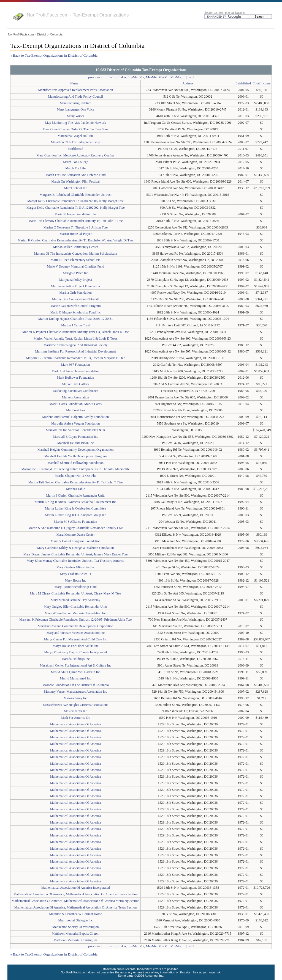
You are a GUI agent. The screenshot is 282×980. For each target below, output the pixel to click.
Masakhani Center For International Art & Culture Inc (75, 665)
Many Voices (76, 116)
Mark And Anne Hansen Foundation (75, 371)
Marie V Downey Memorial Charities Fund (75, 266)
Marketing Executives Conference (75, 391)
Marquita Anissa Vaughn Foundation (75, 423)
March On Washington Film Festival (75, 181)
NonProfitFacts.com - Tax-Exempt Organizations (78, 15)
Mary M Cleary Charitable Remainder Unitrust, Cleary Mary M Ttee (75, 593)
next (191, 77)
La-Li (112, 77)
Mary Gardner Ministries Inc (75, 567)
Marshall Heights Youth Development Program (75, 456)
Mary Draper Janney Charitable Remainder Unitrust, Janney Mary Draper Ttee (75, 554)
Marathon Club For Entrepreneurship (75, 142)
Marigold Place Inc (75, 273)
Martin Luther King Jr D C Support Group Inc (75, 515)
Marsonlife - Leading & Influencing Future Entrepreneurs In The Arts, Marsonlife (76, 469)
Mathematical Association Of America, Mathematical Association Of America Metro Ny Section (75, 901)
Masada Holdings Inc (76, 659)
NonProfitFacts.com (21, 34)
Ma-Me (151, 77)
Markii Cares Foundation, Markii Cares (75, 404)
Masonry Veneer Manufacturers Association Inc (76, 692)
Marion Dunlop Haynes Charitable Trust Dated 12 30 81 (76, 319)
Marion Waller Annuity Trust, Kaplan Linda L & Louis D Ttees (75, 338)
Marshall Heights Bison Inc (75, 443)
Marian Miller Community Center (76, 247)
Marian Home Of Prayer (76, 234)
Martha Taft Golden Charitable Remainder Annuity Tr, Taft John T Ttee (76, 482)
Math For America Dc (75, 718)
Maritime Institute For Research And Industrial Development (76, 351)
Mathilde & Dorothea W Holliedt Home (75, 914)
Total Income (262, 83)
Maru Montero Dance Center (76, 535)
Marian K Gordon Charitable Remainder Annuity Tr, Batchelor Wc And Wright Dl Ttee (75, 240)
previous (94, 77)
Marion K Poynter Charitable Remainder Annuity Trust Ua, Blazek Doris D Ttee (76, 332)
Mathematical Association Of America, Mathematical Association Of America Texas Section (75, 907)
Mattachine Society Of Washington (75, 927)
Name (74, 83)
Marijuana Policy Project (75, 280)
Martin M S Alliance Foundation (76, 522)
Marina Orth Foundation (76, 293)
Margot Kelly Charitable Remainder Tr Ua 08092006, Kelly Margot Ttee (75, 201)
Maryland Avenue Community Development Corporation (75, 626)
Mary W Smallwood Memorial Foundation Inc (75, 613)
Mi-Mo (176, 77)
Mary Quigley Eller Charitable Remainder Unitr (76, 607)
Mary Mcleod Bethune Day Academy (75, 600)
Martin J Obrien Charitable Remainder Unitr (75, 495)
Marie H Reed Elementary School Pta (76, 260)
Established (243, 83)
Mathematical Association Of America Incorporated (76, 888)
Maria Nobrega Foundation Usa (75, 214)
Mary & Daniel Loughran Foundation (76, 541)
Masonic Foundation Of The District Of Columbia (76, 685)
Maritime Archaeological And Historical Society (76, 345)
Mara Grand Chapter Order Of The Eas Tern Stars (76, 129)
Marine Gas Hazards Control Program (76, 306)
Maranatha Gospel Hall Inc (75, 136)
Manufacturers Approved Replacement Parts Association (75, 90)
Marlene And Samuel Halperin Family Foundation (75, 417)
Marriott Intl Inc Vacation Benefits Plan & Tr (75, 430)
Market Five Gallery (75, 384)
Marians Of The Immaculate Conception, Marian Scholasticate (76, 254)
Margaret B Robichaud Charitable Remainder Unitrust (76, 195)
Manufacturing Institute (75, 103)
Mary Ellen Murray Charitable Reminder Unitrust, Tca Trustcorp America (76, 561)
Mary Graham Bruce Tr (76, 574)
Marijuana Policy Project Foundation (75, 286)
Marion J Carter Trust (75, 325)
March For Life (75, 168)
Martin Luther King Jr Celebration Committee (75, 508)
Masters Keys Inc (75, 711)
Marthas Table (76, 489)
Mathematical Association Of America (75, 724)
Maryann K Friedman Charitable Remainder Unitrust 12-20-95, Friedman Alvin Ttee (75, 620)
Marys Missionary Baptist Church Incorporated (76, 652)
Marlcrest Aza (75, 410)
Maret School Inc (76, 188)
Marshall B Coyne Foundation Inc (75, 437)
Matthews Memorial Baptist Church (76, 934)
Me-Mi (163, 77)
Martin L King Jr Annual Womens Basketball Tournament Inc (75, 502)
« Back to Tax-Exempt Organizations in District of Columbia (54, 55)
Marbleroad (75, 149)
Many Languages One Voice (75, 109)
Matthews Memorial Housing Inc (75, 940)
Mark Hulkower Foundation (76, 378)
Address (188, 83)
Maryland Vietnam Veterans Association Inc (75, 633)
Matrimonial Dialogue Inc (76, 920)
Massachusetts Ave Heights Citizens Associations (76, 705)
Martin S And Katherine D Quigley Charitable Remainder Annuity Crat (76, 528)
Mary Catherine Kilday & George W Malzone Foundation (75, 548)
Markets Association (75, 397)
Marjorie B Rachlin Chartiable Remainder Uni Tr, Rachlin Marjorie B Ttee (75, 358)
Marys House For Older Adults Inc (76, 646)
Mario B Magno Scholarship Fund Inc (76, 312)
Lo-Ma (132, 77)
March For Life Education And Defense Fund (76, 175)
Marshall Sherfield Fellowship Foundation (75, 463)
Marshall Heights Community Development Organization (75, 450)
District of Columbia (50, 34)
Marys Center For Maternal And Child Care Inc (75, 639)
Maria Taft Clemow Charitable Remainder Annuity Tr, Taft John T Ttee (75, 221)
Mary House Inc (75, 580)
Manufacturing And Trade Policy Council (76, 97)
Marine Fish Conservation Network (75, 299)
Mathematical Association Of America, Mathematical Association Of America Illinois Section (76, 894)
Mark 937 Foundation (76, 365)
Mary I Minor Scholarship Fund (76, 587)
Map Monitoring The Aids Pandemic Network (75, 123)
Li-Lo (121, 77)
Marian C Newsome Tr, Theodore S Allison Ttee (76, 227)
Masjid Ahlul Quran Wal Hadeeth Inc (76, 672)
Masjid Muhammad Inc (76, 678)
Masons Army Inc (75, 698)
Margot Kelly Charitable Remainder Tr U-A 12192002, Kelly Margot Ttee (76, 208)
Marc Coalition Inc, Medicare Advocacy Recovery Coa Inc (76, 155)
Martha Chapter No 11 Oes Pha (76, 476)
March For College (76, 162)
